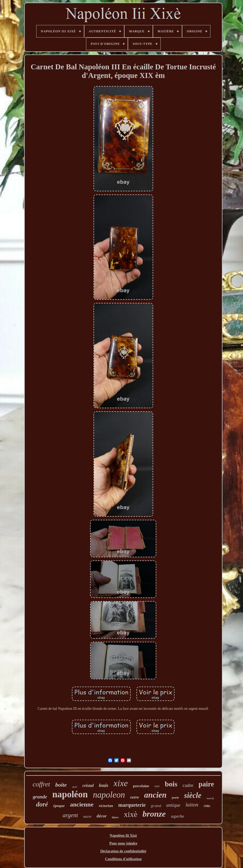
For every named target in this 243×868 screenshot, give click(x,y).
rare (157, 786)
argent (70, 815)
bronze (154, 814)
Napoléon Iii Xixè (123, 836)
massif (210, 798)
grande (40, 797)
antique (173, 805)
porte (175, 797)
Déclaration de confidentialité (123, 851)
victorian (106, 806)
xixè (131, 814)
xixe (121, 783)
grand (156, 806)
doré (42, 804)
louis (104, 785)
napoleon (109, 795)
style (74, 787)
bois (171, 784)
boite (61, 785)
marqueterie (132, 805)
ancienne (82, 804)
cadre (188, 785)
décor (102, 816)
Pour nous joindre (123, 843)
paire (206, 784)
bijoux (115, 817)
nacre (87, 817)
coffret (41, 784)
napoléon (70, 794)
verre (135, 797)
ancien (155, 795)
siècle (193, 795)
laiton (192, 805)
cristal (88, 786)
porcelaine (141, 786)
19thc (207, 806)
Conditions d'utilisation (123, 859)
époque (59, 806)
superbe (177, 816)
